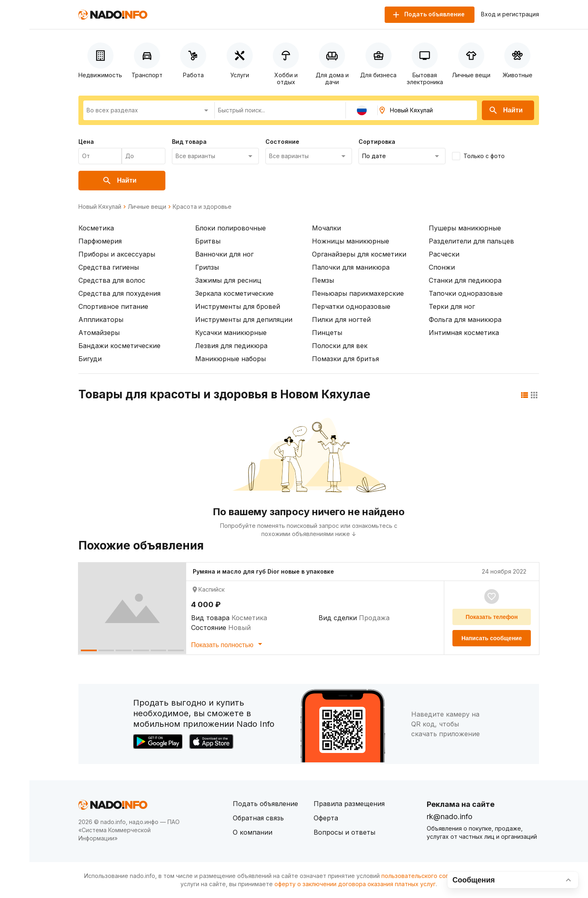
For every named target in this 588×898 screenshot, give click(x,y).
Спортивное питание (113, 306)
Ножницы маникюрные (351, 241)
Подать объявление (265, 804)
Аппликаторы (101, 319)
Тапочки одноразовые (466, 293)
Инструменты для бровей (238, 306)
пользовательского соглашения (427, 876)
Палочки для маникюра (351, 267)
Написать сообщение (492, 638)
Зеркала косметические (234, 293)
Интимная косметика (464, 333)
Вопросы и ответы (344, 832)
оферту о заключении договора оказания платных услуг (355, 884)
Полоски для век (340, 346)
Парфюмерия (100, 241)
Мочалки (326, 228)
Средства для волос (112, 280)
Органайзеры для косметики (359, 254)
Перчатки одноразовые (351, 306)
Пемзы (323, 280)
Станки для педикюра (465, 280)
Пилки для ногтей (341, 319)
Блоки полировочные (231, 228)
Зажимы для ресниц (228, 280)
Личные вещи (147, 207)
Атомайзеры (99, 333)
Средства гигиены (109, 267)
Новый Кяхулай (100, 207)
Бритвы (208, 241)
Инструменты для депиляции (244, 319)
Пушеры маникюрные (465, 228)
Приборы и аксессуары (117, 254)
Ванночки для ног (224, 254)
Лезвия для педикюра (231, 346)
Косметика (96, 228)
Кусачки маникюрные (231, 333)
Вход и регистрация (510, 14)
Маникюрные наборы (231, 359)
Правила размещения (349, 804)
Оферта (326, 818)
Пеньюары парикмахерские (358, 293)
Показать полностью (228, 644)
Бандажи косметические (119, 346)
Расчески (444, 254)
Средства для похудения (119, 293)
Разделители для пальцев (471, 241)
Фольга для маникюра (465, 319)
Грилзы (207, 267)
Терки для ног (452, 306)
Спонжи (442, 267)
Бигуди (90, 359)
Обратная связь (258, 818)
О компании (253, 832)
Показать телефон (492, 617)
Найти (506, 110)
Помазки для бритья (345, 359)
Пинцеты (327, 333)
